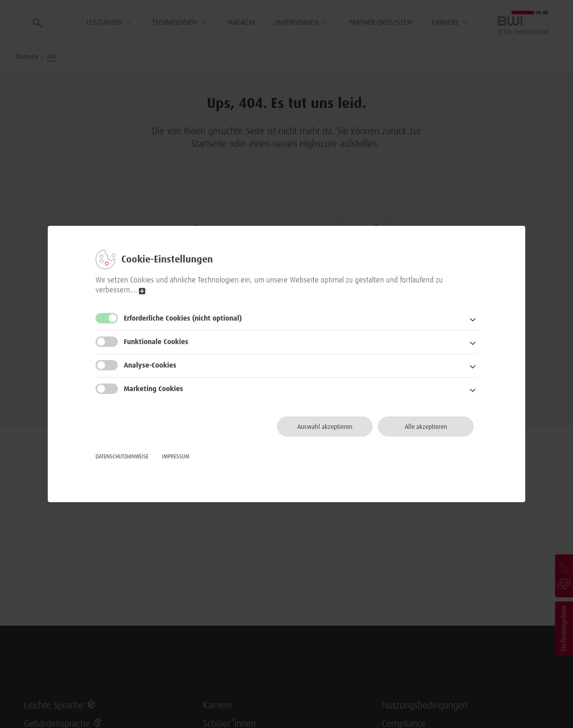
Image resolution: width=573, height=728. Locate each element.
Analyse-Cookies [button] (150, 366)
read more (142, 291)
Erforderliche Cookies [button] (183, 319)
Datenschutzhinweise (122, 457)
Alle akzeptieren (426, 427)
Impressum (176, 457)
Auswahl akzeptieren (325, 427)
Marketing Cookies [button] (153, 389)
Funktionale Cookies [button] (156, 342)
